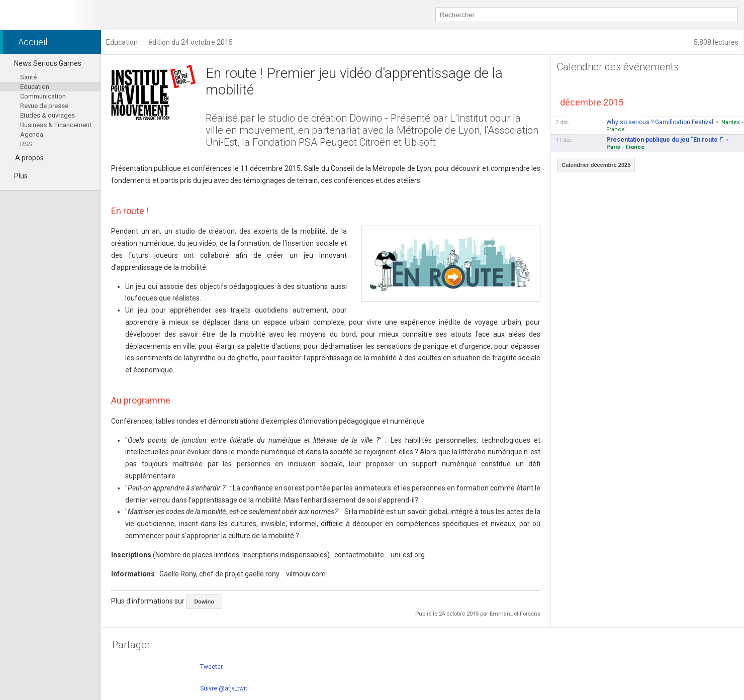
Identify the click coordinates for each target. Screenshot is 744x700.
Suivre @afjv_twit (224, 688)
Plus (16, 176)
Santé (28, 77)
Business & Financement (56, 125)
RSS (26, 144)
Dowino (204, 602)
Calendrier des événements (618, 67)
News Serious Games (43, 63)
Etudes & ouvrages (48, 115)
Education (35, 87)
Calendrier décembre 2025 (596, 165)
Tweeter (211, 667)
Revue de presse (44, 106)
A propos (29, 158)
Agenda (32, 134)
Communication (43, 96)
